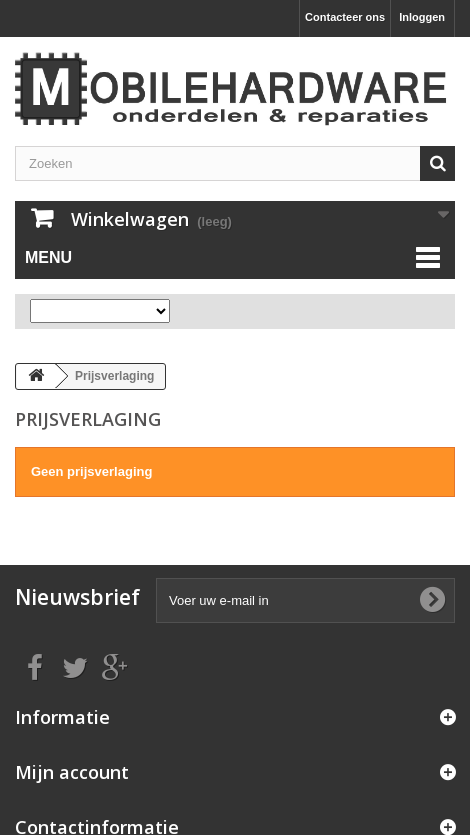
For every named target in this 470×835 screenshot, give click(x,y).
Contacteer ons (345, 17)
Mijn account (72, 772)
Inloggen (422, 17)
